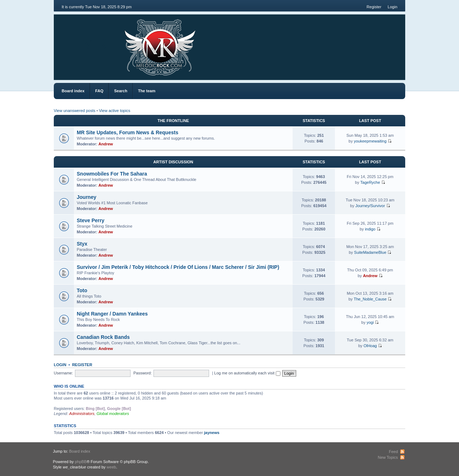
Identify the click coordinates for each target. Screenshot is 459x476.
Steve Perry (91, 220)
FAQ (100, 91)
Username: (63, 373)
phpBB (81, 462)
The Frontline (173, 121)
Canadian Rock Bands (103, 337)
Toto (82, 290)
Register (374, 7)
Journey (86, 197)
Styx (82, 244)
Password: (143, 373)
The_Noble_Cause (370, 299)
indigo (370, 229)
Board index (73, 91)
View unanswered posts (75, 111)
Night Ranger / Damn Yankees (112, 314)
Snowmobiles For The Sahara (112, 174)
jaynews (212, 433)
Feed (393, 452)
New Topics (388, 457)
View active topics (115, 111)
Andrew (106, 144)
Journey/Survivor (370, 206)
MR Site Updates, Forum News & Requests (127, 132)
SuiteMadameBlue (370, 252)
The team (147, 91)
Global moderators (113, 414)
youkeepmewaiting (370, 141)
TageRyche (370, 182)
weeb (111, 467)
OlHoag (370, 346)
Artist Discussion (173, 162)
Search (121, 91)
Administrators (82, 414)
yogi (370, 322)
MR (94, 43)
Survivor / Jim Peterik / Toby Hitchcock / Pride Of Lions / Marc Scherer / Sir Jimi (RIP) (178, 267)
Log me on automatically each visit (247, 373)
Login (392, 7)
